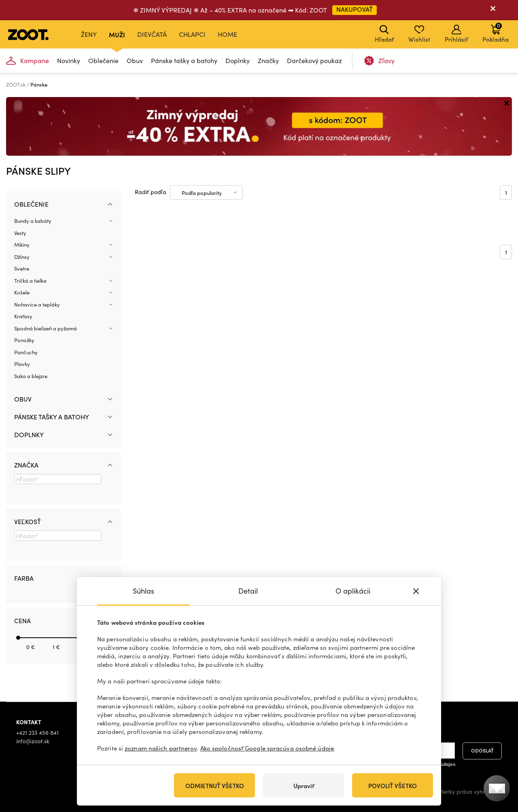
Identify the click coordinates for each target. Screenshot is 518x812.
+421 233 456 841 (37, 733)
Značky (268, 60)
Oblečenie (103, 60)
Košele (22, 292)
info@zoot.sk (33, 741)
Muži (117, 34)
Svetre (22, 269)
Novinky (69, 60)
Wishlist (419, 34)
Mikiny (22, 245)
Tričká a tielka (30, 281)
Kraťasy (23, 316)
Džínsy (22, 257)
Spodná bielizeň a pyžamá (46, 328)
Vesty (20, 233)
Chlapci (192, 34)
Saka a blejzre (31, 376)
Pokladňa (496, 32)
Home (227, 34)
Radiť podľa (151, 192)
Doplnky (238, 60)
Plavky (22, 364)
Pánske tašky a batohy (184, 60)
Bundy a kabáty (33, 221)
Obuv (135, 60)
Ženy (89, 34)
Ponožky (24, 340)
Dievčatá (152, 34)
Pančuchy (26, 352)
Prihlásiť (456, 34)
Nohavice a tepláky (37, 304)
